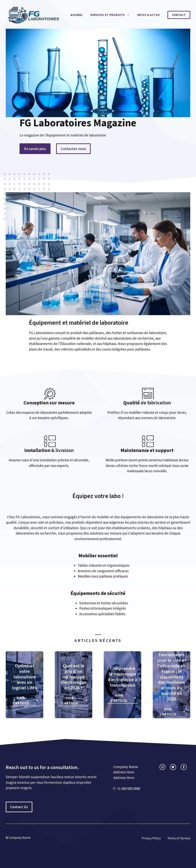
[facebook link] (184, 767)
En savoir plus (35, 149)
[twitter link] (173, 767)
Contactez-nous (73, 149)
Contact (179, 15)
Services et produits (112, 15)
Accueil (77, 15)
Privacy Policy (151, 838)
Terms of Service (179, 838)
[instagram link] (162, 767)
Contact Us (19, 807)
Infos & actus (149, 15)
